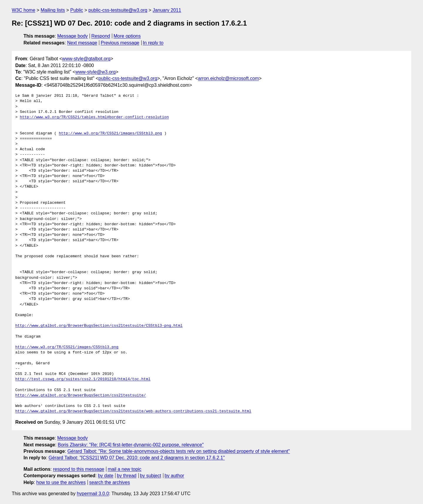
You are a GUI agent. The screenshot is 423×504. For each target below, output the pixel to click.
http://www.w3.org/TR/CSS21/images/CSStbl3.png (110, 133)
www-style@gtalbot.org (86, 59)
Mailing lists (53, 10)
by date (105, 476)
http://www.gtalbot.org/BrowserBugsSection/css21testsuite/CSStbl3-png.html (99, 326)
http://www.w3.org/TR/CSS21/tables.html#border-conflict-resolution (94, 117)
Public (77, 10)
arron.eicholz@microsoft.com (228, 78)
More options (127, 36)
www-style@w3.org (95, 72)
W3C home (23, 10)
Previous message (120, 43)
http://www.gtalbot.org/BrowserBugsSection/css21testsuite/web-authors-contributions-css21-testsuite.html (133, 411)
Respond (101, 36)
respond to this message (78, 469)
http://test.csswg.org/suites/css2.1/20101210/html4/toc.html (83, 379)
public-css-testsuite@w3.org (118, 10)
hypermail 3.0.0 (93, 494)
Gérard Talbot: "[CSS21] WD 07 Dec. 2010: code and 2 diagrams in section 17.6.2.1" (137, 458)
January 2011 (167, 10)
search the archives (110, 482)
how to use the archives (61, 482)
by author (174, 476)
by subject (150, 476)
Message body (73, 36)
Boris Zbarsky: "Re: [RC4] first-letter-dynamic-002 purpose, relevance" (131, 445)
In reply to (153, 43)
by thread (127, 476)
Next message (82, 43)
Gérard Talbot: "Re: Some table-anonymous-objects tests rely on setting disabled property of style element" (178, 451)
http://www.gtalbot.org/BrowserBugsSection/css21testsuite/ (81, 395)
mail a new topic (125, 469)
